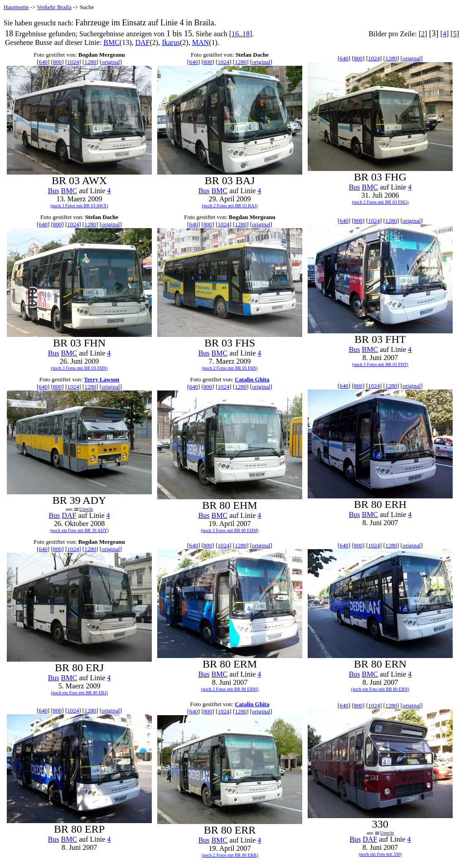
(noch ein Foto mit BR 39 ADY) (79, 530)
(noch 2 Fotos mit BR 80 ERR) (230, 855)
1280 (90, 62)
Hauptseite (16, 7)
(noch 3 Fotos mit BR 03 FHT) (380, 364)
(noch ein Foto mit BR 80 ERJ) (80, 693)
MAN (201, 42)
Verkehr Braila (54, 7)
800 (58, 62)
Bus (54, 191)
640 (43, 62)
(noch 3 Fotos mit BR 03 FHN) (79, 368)
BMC (111, 42)
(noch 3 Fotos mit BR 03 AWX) (79, 206)
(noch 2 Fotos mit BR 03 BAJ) (230, 206)
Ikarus (171, 42)
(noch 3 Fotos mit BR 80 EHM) (230, 530)
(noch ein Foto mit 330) (380, 854)
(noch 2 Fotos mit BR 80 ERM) (230, 689)
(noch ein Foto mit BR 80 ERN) (380, 689)
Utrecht (86, 509)
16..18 (241, 34)
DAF (143, 42)
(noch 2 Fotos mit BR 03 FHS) (230, 368)
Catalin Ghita (252, 379)
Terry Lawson (101, 379)
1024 (73, 62)
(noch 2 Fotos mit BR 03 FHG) (380, 202)
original (111, 62)
